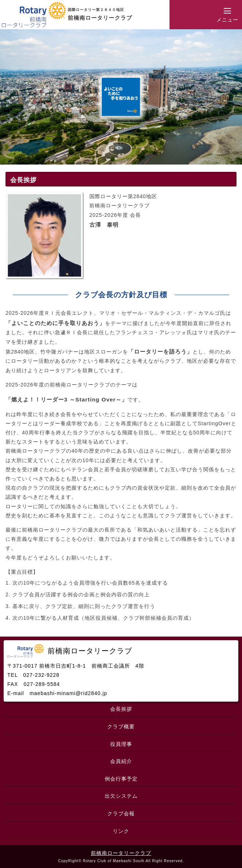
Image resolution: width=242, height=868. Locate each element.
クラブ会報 (121, 814)
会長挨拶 (121, 709)
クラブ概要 (121, 727)
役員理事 (121, 744)
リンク (121, 831)
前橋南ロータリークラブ (121, 853)
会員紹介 (121, 761)
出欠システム (121, 796)
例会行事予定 (121, 779)
